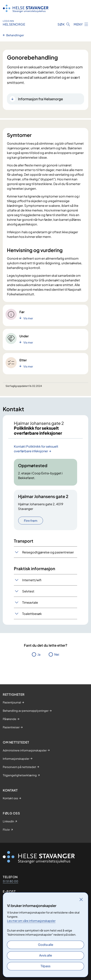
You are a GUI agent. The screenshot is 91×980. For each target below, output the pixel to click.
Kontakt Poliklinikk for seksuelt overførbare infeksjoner (36, 449)
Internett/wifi (32, 580)
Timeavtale (30, 602)
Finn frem (31, 521)
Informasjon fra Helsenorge (40, 99)
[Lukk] (81, 899)
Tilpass (45, 966)
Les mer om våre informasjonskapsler (31, 921)
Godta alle (46, 945)
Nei (57, 654)
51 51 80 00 (10, 881)
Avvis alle (46, 955)
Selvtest (28, 591)
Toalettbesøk (32, 614)
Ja (39, 654)
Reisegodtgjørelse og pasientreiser (48, 552)
